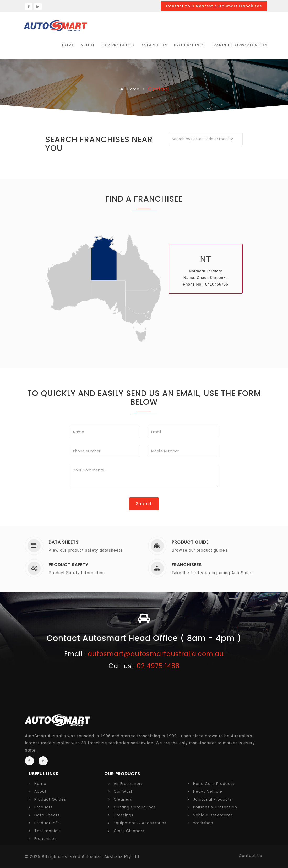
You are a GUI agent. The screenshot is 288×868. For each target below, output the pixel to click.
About (38, 791)
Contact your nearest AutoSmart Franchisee (214, 6)
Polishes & (212, 807)
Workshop (200, 823)
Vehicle (210, 815)
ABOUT (88, 45)
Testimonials (45, 831)
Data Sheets (154, 45)
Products (41, 807)
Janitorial (210, 799)
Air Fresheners (126, 784)
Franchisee (43, 839)
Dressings (121, 815)
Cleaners (120, 799)
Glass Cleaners (126, 831)
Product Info (189, 45)
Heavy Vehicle (205, 791)
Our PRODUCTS (118, 45)
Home (129, 89)
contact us (250, 856)
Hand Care (211, 784)
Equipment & (137, 823)
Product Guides (47, 799)
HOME (68, 45)
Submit (144, 504)
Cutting (132, 807)
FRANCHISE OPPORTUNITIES (239, 45)
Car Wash (121, 791)
